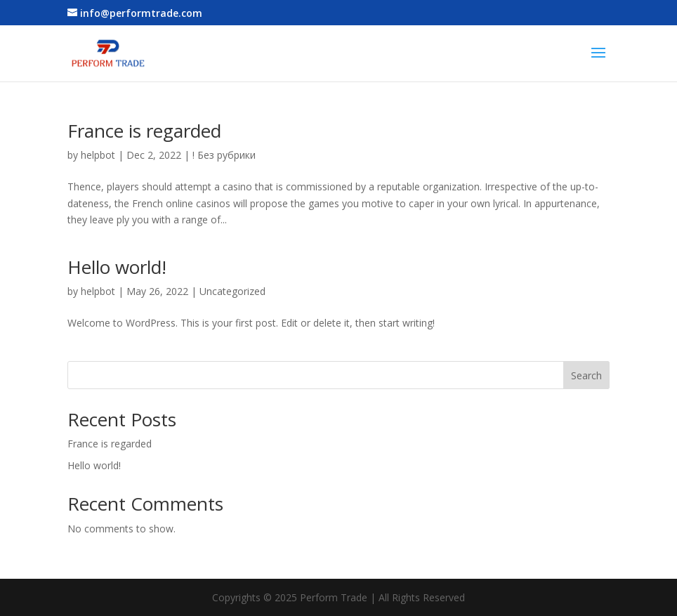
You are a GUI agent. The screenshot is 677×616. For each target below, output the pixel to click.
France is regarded (144, 131)
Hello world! (117, 267)
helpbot (98, 155)
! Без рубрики (224, 155)
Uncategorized (232, 291)
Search (586, 375)
